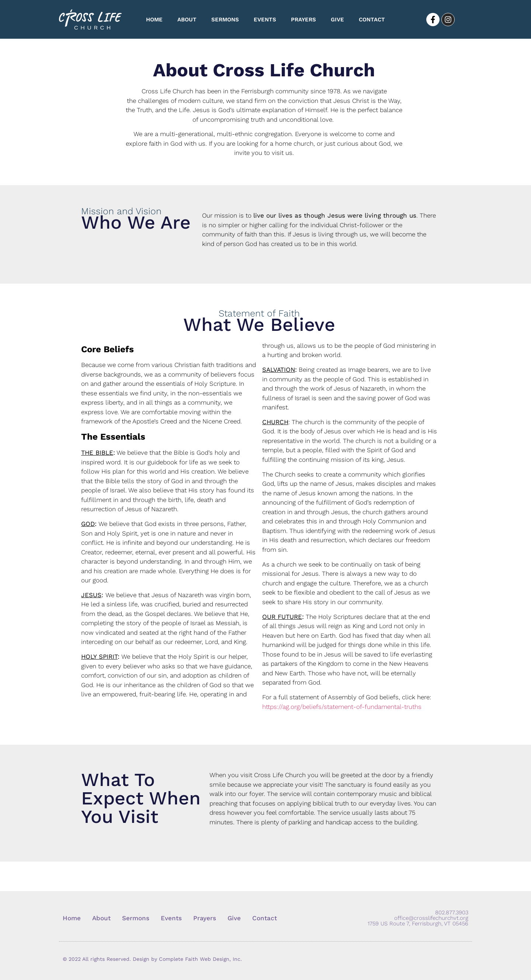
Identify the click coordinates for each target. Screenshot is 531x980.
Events (265, 20)
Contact (372, 20)
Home (154, 20)
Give (337, 20)
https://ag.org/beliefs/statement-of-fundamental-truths (342, 707)
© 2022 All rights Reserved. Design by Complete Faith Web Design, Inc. (152, 959)
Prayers (303, 20)
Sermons (225, 20)
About (187, 20)
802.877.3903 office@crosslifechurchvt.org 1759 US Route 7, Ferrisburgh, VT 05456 (418, 918)
